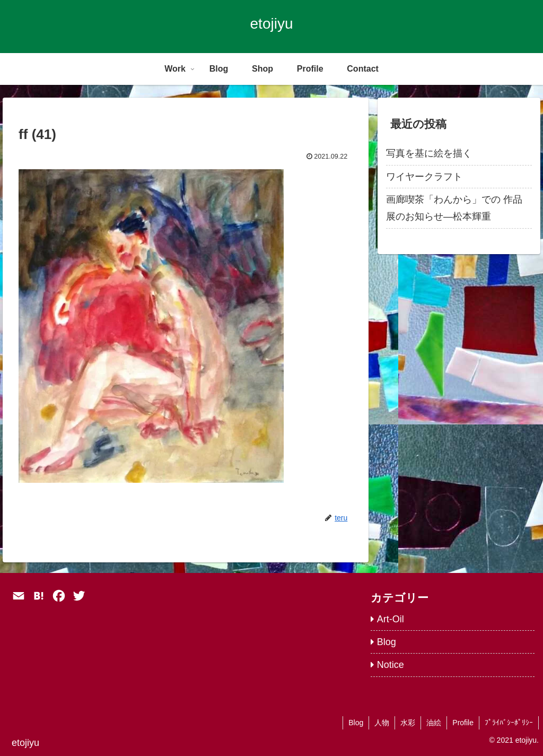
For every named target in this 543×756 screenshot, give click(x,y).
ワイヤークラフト (424, 177)
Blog (356, 723)
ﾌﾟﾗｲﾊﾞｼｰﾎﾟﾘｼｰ (509, 723)
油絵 (434, 723)
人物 (382, 723)
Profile (463, 723)
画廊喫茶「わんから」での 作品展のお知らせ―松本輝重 (454, 208)
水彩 (408, 723)
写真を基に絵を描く (429, 153)
